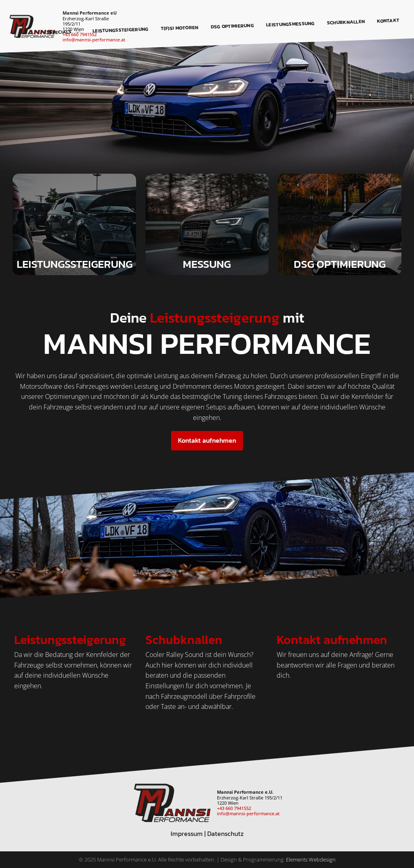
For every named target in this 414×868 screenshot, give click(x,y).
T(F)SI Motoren (180, 28)
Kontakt (388, 21)
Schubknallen (346, 22)
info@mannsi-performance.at (94, 40)
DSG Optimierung (233, 26)
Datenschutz (225, 834)
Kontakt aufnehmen (207, 440)
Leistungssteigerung (121, 30)
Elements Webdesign (311, 859)
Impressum (187, 834)
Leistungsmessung (290, 24)
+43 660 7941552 (234, 808)
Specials (65, 32)
